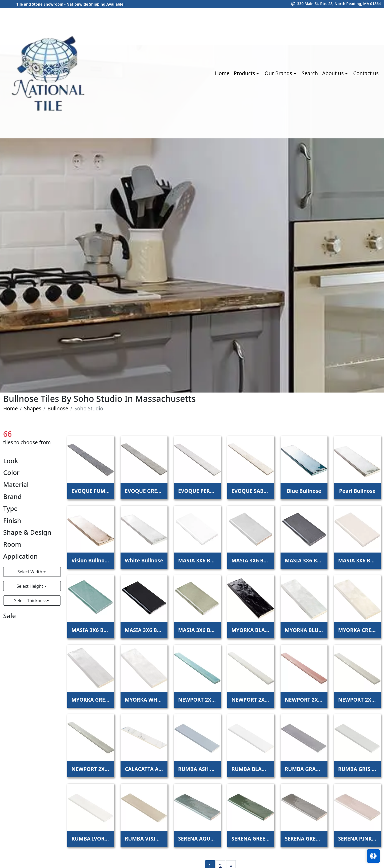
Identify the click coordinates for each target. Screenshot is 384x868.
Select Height (30, 586)
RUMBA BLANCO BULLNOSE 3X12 (251, 769)
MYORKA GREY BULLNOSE (91, 700)
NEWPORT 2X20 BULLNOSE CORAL (304, 700)
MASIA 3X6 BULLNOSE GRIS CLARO (251, 560)
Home (222, 73)
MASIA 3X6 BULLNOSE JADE (91, 630)
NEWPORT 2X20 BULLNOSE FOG (357, 700)
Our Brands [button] (279, 73)
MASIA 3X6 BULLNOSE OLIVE (197, 630)
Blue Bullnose (304, 491)
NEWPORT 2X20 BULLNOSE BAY (197, 700)
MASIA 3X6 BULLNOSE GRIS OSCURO (304, 560)
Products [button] (245, 73)
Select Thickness (30, 601)
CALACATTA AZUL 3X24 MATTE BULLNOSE (144, 769)
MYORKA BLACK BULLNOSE (251, 630)
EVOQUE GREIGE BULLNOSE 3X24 (144, 491)
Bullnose (58, 408)
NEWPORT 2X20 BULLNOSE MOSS (91, 769)
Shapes (33, 408)
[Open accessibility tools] (373, 856)
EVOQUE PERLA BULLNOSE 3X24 (197, 491)
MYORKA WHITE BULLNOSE (144, 700)
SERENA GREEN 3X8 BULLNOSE (251, 839)
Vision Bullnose (91, 560)
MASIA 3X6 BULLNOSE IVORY (357, 560)
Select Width (30, 572)
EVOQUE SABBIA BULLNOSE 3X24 (251, 491)
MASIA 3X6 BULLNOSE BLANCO (197, 560)
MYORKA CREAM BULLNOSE (357, 630)
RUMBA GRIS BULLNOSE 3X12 (357, 769)
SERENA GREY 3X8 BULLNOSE (304, 839)
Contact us (366, 73)
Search (310, 73)
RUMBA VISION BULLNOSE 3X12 (144, 839)
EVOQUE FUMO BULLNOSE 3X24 (91, 491)
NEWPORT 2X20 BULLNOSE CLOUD (251, 700)
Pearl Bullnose (357, 491)
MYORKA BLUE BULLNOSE (304, 630)
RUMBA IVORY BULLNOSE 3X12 (91, 839)
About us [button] (333, 73)
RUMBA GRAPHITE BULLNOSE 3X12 (304, 769)
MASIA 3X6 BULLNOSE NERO (144, 630)
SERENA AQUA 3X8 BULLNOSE (197, 839)
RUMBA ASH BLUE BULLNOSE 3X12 (197, 769)
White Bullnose (144, 560)
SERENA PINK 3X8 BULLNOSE (357, 839)
